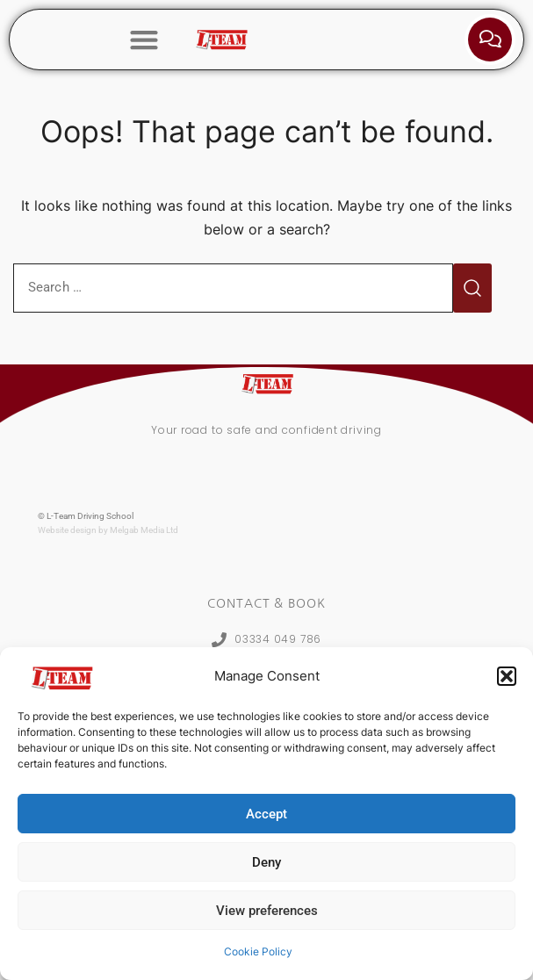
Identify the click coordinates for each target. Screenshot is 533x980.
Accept (266, 814)
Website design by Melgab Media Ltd (108, 530)
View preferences (267, 911)
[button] (507, 676)
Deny (266, 862)
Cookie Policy (258, 951)
